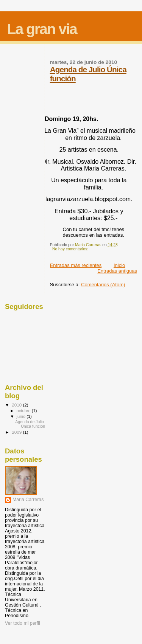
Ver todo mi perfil (23, 623)
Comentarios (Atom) (103, 285)
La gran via (42, 29)
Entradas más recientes (76, 265)
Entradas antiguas (117, 271)
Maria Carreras (28, 500)
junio (22, 416)
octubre (24, 411)
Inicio (119, 265)
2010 (17, 405)
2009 (17, 432)
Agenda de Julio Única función (30, 424)
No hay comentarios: (71, 249)
